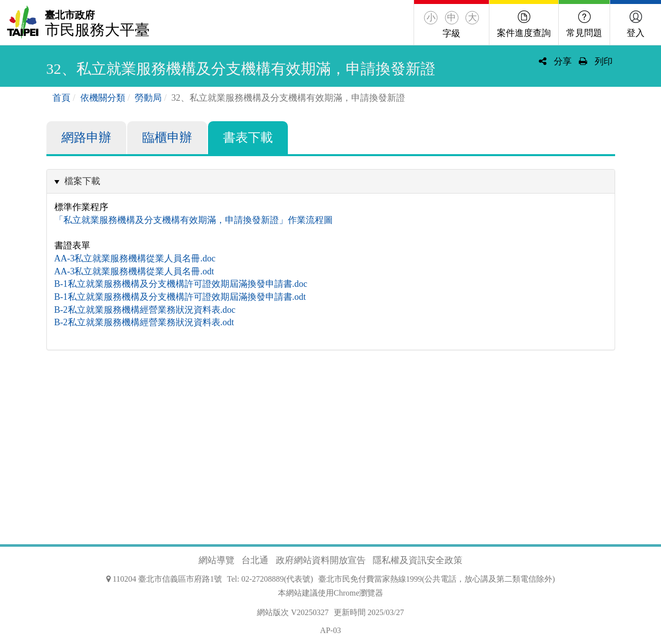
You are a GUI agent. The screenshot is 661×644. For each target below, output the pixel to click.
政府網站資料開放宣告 (321, 560)
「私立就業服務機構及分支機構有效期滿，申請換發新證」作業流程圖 (194, 220)
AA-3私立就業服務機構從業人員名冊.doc (135, 258)
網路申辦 (86, 137)
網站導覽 (217, 560)
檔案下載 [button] (82, 181)
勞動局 (148, 98)
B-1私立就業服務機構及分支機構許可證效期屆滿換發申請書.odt (180, 297)
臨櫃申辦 (167, 137)
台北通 (255, 560)
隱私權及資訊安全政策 (418, 560)
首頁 (61, 98)
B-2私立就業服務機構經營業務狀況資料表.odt (144, 322)
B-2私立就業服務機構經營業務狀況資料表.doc (145, 310)
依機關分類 (103, 98)
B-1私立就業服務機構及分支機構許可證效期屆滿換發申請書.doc (181, 284)
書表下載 (248, 137)
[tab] (331, 181)
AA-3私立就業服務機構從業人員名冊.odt (134, 271)
